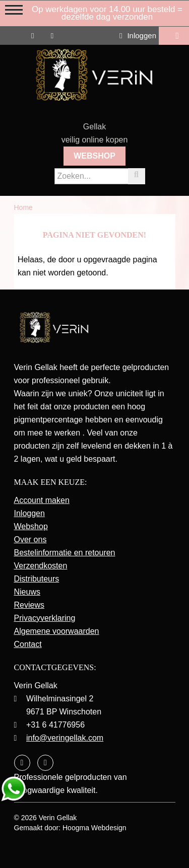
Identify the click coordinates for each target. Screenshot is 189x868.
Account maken (42, 500)
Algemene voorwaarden (57, 631)
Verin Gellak (58, 818)
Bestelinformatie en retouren (65, 553)
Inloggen (138, 35)
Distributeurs (37, 579)
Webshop (94, 156)
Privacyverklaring (45, 618)
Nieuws (27, 592)
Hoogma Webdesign (94, 828)
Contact (28, 644)
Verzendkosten (41, 566)
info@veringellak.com (65, 738)
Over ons (30, 539)
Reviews (29, 605)
